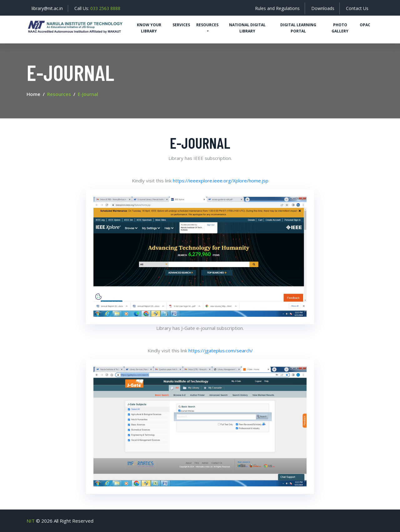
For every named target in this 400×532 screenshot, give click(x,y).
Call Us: (97, 8)
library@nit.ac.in (47, 8)
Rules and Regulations (277, 8)
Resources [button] (207, 25)
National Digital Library (247, 28)
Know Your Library (149, 28)
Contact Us (357, 8)
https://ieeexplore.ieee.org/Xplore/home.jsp (221, 181)
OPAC (365, 25)
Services (181, 25)
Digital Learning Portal (298, 28)
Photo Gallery (340, 28)
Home (33, 94)
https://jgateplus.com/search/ (221, 351)
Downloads (323, 8)
